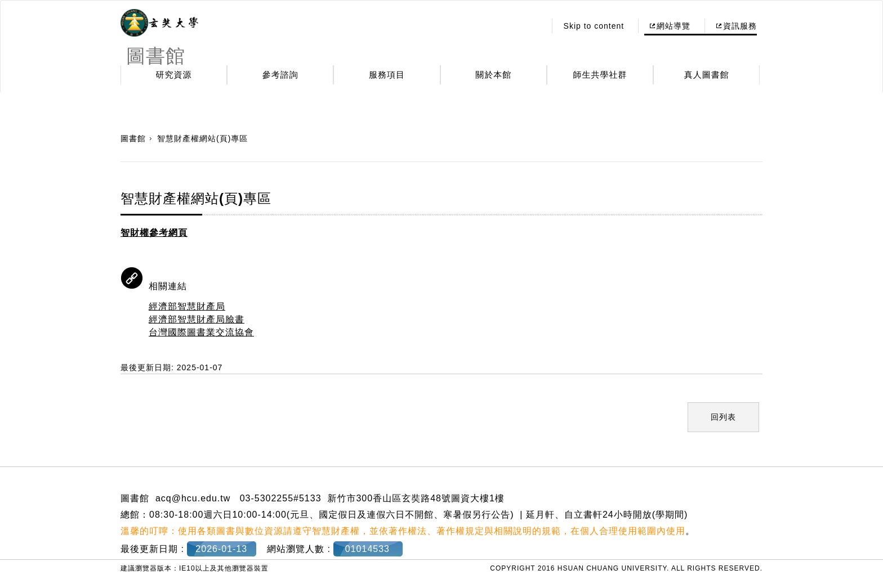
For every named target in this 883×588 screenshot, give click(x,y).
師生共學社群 (600, 75)
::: (534, 26)
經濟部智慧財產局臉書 (197, 319)
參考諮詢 (280, 75)
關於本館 (493, 75)
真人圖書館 (707, 75)
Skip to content (594, 26)
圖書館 (133, 138)
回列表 (723, 417)
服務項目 (387, 75)
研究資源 (174, 75)
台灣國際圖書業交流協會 (201, 332)
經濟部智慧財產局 (187, 306)
